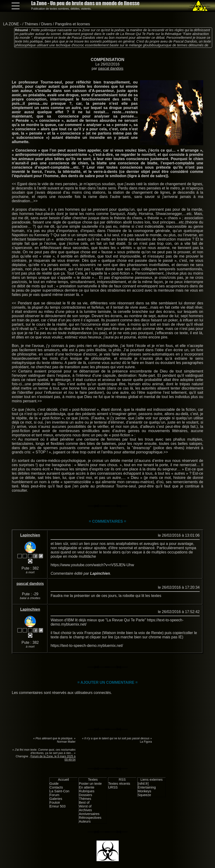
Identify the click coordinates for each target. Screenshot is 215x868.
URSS (113, 787)
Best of (84, 802)
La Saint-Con (59, 791)
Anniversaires (89, 814)
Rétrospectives (90, 818)
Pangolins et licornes (72, 24)
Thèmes (31, 24)
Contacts (56, 787)
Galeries (56, 799)
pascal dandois (111, 68)
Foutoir (55, 802)
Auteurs (85, 821)
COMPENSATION (107, 60)
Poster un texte (90, 784)
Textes (93, 780)
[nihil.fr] (143, 784)
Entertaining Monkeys (147, 789)
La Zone (85, 3)
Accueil (63, 780)
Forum (55, 795)
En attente (87, 787)
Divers (47, 24)
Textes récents (119, 784)
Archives (85, 810)
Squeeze (144, 795)
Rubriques (87, 791)
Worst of (85, 806)
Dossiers (85, 795)
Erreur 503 (58, 806)
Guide (54, 784)
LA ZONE (11, 24)
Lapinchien (30, 535)
